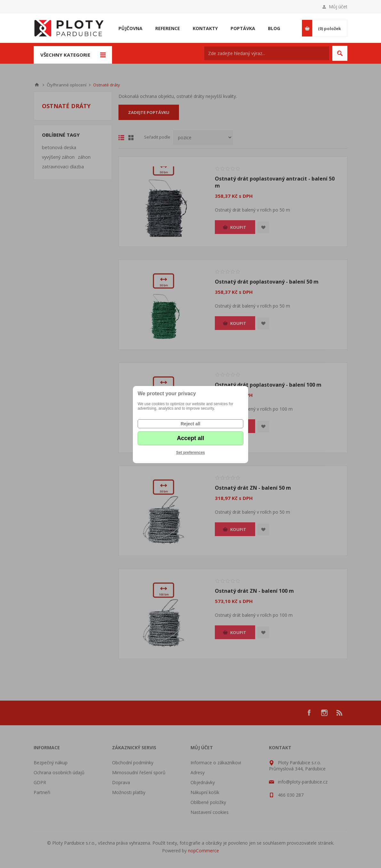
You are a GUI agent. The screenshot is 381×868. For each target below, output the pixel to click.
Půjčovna (130, 28)
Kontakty (205, 28)
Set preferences (190, 453)
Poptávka (243, 28)
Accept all (190, 438)
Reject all (190, 424)
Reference (168, 28)
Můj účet (338, 7)
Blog (274, 28)
